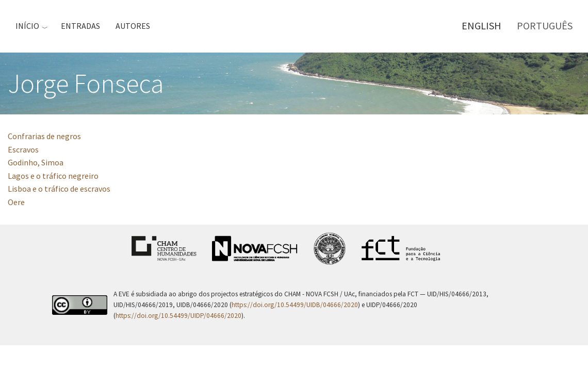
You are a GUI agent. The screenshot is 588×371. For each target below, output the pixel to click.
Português (545, 26)
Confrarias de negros (44, 136)
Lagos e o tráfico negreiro (53, 176)
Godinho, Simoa (36, 162)
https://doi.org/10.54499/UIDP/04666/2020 (178, 316)
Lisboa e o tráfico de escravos (59, 189)
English (481, 26)
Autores (133, 26)
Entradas (80, 26)
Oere (16, 202)
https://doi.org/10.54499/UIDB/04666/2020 (295, 305)
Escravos (23, 149)
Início (27, 26)
